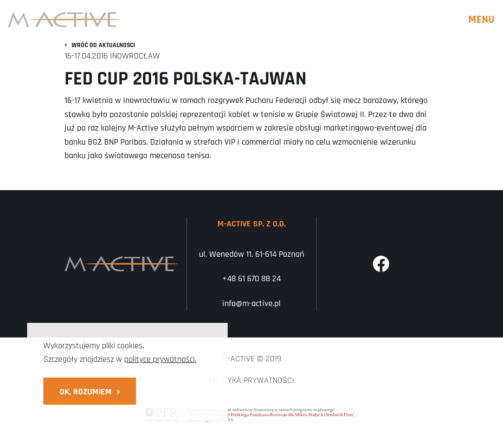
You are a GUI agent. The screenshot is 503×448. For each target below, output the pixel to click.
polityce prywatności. (160, 359)
